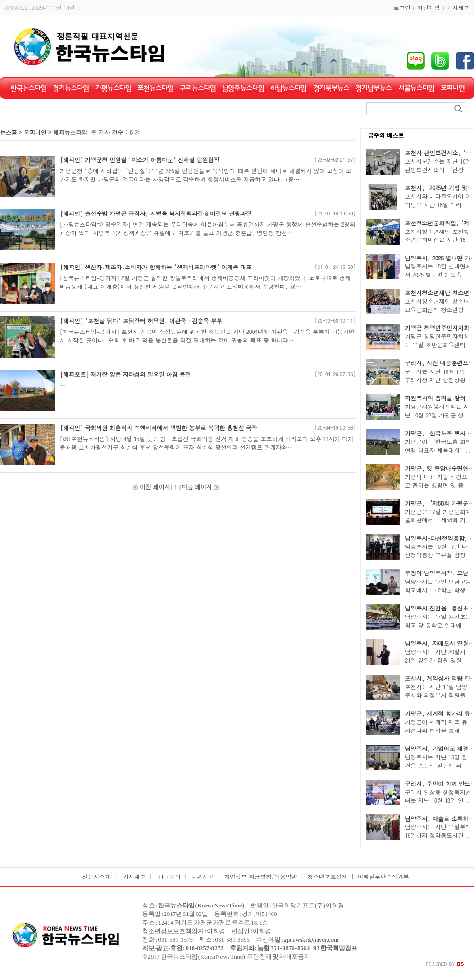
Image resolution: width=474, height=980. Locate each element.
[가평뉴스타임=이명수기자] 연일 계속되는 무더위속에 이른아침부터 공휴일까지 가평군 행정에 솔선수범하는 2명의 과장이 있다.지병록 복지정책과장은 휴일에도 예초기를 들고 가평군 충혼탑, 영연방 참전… (208, 228)
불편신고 (202, 876)
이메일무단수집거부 (383, 876)
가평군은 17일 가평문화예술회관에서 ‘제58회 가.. (438, 516)
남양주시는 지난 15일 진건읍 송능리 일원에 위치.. (436, 765)
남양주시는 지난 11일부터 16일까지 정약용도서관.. (438, 831)
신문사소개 (96, 876)
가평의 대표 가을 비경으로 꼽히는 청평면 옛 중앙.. (436, 485)
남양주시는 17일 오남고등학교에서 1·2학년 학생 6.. (438, 590)
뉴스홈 (9, 132)
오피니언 (36, 132)
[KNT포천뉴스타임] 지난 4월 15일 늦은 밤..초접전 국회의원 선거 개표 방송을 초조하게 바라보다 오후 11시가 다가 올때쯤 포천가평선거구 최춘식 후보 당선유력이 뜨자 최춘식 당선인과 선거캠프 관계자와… (207, 443)
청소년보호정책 (328, 876)
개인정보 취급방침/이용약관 (261, 876)
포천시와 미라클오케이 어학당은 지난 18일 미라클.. (438, 205)
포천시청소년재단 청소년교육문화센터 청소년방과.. (437, 310)
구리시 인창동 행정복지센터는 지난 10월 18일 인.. (438, 796)
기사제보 (458, 7)
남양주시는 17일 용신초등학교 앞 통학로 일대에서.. (438, 625)
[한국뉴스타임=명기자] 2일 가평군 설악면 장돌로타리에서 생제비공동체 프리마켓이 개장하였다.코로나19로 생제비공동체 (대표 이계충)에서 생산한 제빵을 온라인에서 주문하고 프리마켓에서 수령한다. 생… (205, 282)
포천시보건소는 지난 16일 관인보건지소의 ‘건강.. (438, 165)
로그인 (402, 7)
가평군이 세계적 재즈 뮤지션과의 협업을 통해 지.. (436, 730)
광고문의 (168, 876)
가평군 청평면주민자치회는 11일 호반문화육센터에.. (437, 345)
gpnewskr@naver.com (311, 939)
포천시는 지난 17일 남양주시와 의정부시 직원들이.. (436, 695)
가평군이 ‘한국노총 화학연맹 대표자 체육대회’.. (438, 446)
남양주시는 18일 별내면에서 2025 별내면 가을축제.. (438, 274)
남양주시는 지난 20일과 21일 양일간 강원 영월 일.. (435, 660)
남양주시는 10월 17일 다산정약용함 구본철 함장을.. (436, 555)
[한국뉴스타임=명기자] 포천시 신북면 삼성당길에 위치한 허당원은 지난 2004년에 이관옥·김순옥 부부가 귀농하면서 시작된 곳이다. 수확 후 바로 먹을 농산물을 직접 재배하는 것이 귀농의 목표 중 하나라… (207, 336)
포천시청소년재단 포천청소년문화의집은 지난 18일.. (437, 240)
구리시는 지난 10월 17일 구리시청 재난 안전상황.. (438, 375)
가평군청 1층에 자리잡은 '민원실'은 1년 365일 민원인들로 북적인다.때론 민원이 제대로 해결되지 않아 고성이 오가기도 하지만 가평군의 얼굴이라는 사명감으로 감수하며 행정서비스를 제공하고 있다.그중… (206, 175)
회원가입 (428, 7)
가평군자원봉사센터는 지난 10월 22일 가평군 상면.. (437, 415)
